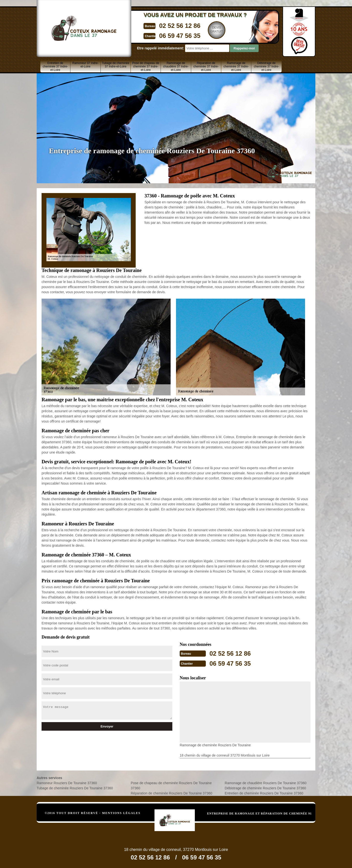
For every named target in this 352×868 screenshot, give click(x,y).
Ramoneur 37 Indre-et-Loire (85, 65)
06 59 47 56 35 (165, 35)
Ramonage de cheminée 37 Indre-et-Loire (236, 66)
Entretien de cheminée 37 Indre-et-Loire (55, 66)
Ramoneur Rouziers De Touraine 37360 (67, 782)
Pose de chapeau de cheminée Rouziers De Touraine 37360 (171, 785)
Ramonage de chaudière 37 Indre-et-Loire (176, 66)
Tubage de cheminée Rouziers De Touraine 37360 (75, 788)
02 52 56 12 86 (165, 25)
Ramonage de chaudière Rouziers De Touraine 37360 (265, 782)
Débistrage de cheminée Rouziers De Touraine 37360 (265, 788)
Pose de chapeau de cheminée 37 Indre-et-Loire (146, 66)
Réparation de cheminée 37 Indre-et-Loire (206, 66)
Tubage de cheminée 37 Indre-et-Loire (116, 65)
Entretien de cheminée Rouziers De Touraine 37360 (264, 793)
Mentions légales (121, 813)
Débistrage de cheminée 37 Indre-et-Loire (266, 66)
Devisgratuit (205, 30)
